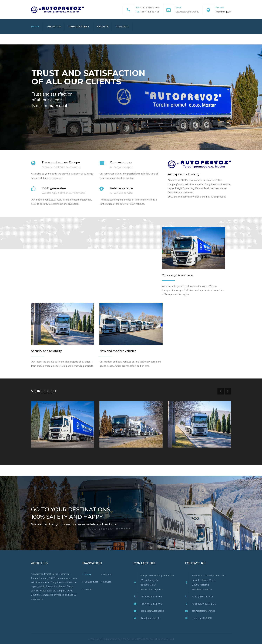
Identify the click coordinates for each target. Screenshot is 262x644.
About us (54, 27)
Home (35, 27)
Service (103, 27)
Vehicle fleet (79, 27)
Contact (123, 27)
